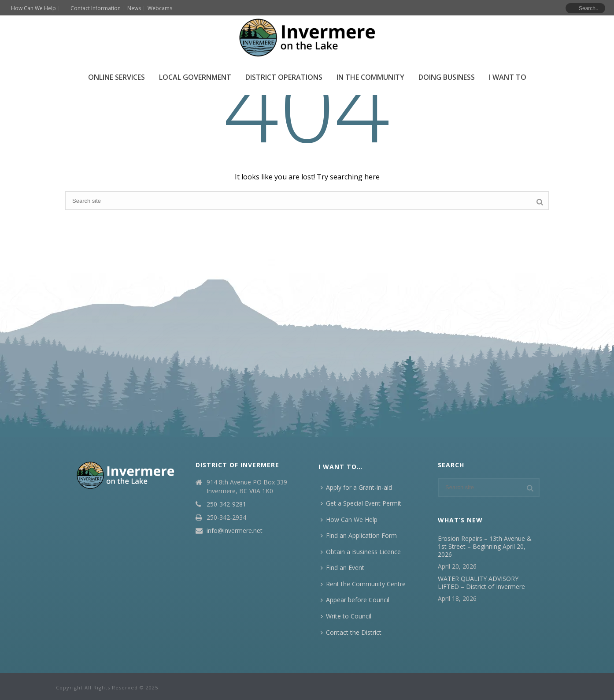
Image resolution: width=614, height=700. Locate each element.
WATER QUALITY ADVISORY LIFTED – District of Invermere (481, 583)
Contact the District (351, 632)
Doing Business (447, 77)
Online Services (117, 77)
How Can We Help (349, 519)
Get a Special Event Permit (361, 503)
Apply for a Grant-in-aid (356, 487)
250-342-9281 (226, 504)
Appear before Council (355, 600)
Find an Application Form (359, 535)
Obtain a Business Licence (361, 552)
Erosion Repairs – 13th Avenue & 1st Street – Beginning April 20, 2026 (485, 547)
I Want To (508, 77)
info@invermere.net (235, 531)
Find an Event (342, 568)
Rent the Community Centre (363, 584)
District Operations (284, 77)
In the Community (370, 77)
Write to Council (346, 616)
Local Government (195, 77)
